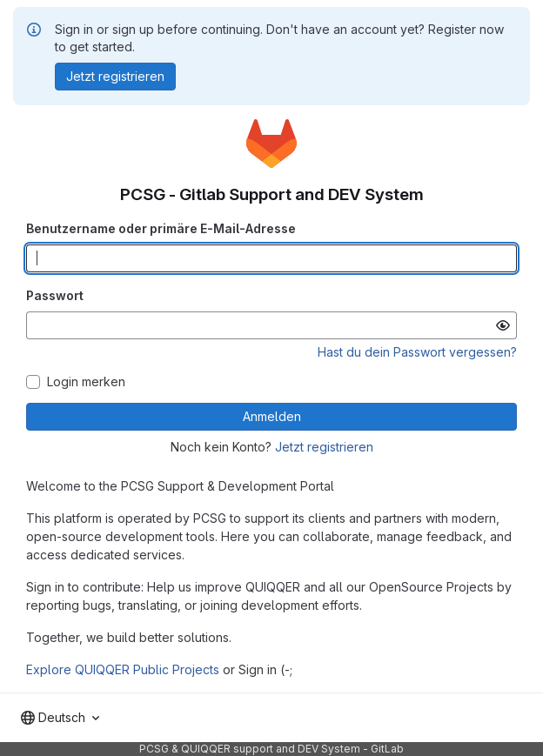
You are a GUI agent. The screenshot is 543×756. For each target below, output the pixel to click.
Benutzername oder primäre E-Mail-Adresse (161, 228)
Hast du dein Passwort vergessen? (417, 352)
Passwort (55, 295)
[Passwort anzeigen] (503, 325)
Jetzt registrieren (324, 447)
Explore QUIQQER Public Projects (123, 669)
